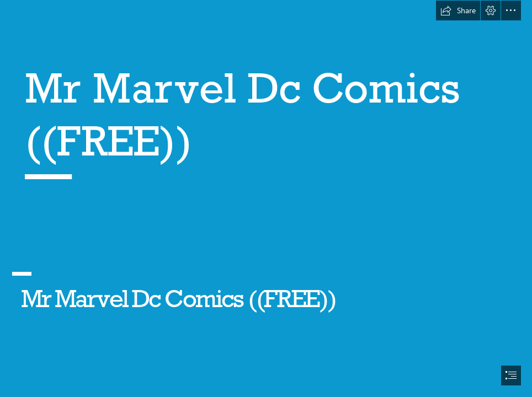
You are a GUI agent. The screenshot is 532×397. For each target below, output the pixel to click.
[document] (266, 198)
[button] (458, 10)
